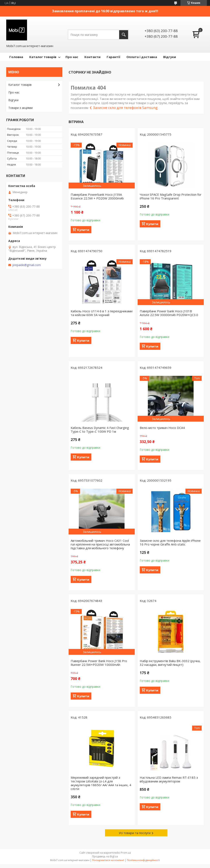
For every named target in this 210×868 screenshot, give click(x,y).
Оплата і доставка (142, 57)
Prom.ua (126, 853)
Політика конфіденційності (143, 860)
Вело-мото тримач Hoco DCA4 (162, 428)
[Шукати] (124, 35)
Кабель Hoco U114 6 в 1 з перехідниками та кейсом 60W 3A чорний (102, 313)
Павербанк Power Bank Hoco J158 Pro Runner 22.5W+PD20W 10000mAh (99, 663)
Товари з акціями (20, 108)
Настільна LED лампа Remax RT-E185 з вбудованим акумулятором (169, 779)
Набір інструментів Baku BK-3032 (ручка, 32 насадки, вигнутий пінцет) (170, 663)
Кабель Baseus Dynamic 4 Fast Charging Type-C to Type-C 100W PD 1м (100, 430)
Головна (16, 57)
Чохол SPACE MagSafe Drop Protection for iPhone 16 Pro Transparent (171, 196)
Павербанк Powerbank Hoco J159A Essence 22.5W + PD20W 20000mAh (97, 196)
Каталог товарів (43, 57)
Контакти (92, 57)
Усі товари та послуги (135, 833)
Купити (83, 230)
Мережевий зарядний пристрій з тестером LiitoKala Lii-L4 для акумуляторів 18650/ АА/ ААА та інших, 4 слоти (101, 783)
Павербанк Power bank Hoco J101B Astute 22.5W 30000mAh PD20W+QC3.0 (169, 313)
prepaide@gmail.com (27, 265)
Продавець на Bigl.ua (105, 856)
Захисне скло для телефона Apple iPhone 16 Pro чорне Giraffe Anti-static (170, 542)
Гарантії (113, 57)
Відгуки (170, 57)
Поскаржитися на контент (108, 860)
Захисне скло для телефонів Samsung (125, 108)
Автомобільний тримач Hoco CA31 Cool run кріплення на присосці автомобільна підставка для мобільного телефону (100, 544)
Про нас (72, 57)
